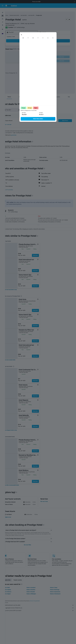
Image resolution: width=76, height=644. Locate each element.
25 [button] (32, 55)
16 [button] (25, 51)
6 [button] (14, 47)
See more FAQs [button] (31, 542)
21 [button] (18, 55)
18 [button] (32, 51)
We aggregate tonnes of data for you (41, 607)
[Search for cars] (3, 16)
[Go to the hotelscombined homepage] (11, 6)
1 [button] (21, 44)
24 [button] (28, 55)
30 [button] (25, 58)
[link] (16, 287)
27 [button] (14, 58)
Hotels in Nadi (12, 587)
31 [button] (28, 58)
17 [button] (28, 51)
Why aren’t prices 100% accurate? (41, 610)
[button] (74, 2)
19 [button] (36, 51)
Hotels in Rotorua (12, 591)
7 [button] (18, 47)
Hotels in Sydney (12, 589)
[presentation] (22, 71)
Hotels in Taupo (55, 587)
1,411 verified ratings (24, 25)
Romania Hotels (18, 13)
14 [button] (18, 51)
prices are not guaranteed (40, 600)
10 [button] (28, 47)
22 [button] (21, 55)
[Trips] (3, 27)
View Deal (41, 253)
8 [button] (21, 47)
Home (12, 13)
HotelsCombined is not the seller (41, 604)
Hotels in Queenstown (57, 591)
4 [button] (32, 44)
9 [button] (25, 47)
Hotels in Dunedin (34, 591)
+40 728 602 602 (15, 23)
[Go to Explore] (3, 23)
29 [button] (21, 58)
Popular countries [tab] (23, 579)
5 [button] (36, 44)
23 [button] (25, 55)
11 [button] (32, 47)
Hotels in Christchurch (57, 593)
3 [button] (28, 44)
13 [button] (14, 51)
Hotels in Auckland (34, 587)
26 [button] (36, 55)
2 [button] (25, 44)
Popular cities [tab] (12, 579)
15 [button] (21, 51)
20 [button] (14, 55)
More (9, 147)
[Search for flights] (3, 10)
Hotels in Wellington (35, 593)
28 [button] (18, 58)
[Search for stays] (3, 13)
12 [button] (36, 47)
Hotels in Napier (12, 593)
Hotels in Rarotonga (56, 589)
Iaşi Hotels (28, 13)
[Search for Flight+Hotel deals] (3, 20)
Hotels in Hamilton (34, 589)
